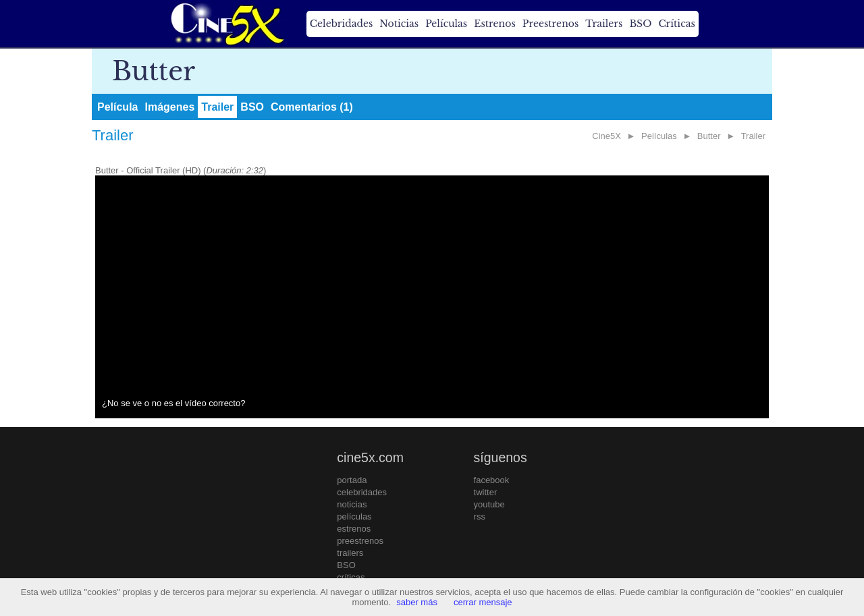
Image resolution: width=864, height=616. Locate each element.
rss (480, 516)
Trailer (217, 107)
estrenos (354, 529)
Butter (709, 136)
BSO (640, 24)
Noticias (399, 24)
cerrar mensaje (483, 602)
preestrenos (360, 541)
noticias (352, 504)
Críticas (676, 24)
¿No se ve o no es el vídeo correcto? (173, 403)
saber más (417, 602)
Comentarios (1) (312, 107)
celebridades (362, 492)
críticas (351, 577)
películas (354, 516)
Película (117, 107)
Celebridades (341, 24)
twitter (486, 492)
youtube (489, 504)
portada (352, 480)
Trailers (604, 24)
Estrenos (495, 24)
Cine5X (606, 136)
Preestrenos (551, 24)
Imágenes (169, 107)
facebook (492, 480)
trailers (350, 553)
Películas (446, 24)
